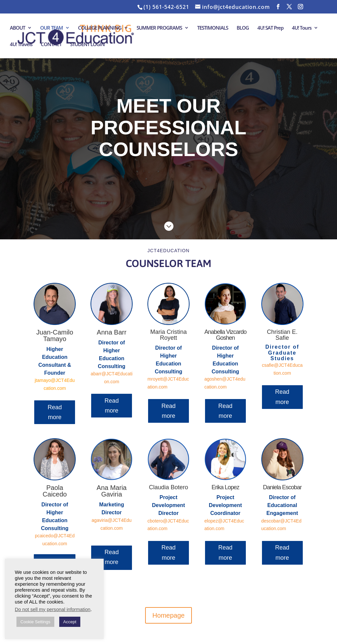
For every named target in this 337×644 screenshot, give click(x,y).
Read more (55, 412)
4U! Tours (302, 28)
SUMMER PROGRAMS (159, 28)
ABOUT (17, 28)
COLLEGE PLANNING (100, 28)
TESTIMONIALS (213, 28)
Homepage (168, 615)
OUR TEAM (52, 28)
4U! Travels (21, 45)
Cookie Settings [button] (35, 622)
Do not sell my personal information (53, 609)
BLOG (243, 28)
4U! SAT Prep (270, 28)
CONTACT (51, 45)
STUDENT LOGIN (87, 45)
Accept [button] (70, 622)
